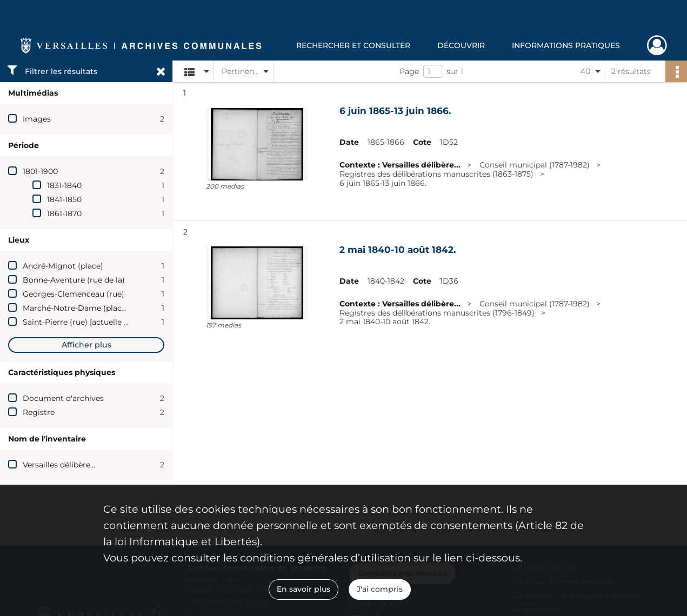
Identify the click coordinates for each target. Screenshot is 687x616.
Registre (39, 412)
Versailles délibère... (59, 465)
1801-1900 (40, 171)
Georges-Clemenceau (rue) (74, 294)
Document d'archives (63, 398)
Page (409, 71)
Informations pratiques (566, 45)
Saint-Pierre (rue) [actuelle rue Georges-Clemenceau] (122, 322)
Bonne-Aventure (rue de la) (74, 280)
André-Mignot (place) (63, 266)
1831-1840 (64, 185)
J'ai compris (380, 589)
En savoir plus (304, 589)
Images (37, 119)
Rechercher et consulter (353, 45)
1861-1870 (64, 213)
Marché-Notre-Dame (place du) (82, 308)
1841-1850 (64, 199)
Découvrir (461, 45)
